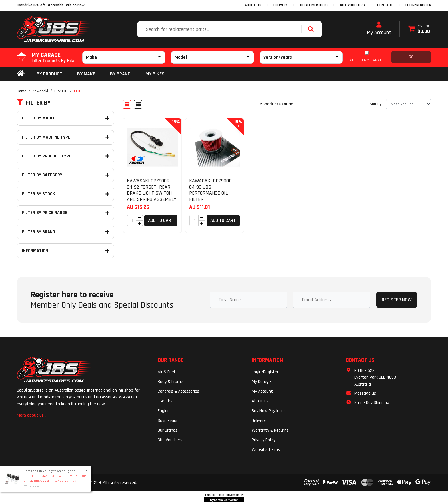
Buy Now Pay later (268, 411)
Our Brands (168, 430)
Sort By (376, 104)
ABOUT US (253, 5)
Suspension (168, 421)
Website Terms (266, 450)
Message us (365, 393)
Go (411, 57)
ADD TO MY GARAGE (367, 60)
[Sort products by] (409, 104)
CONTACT (385, 5)
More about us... (32, 415)
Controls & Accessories (178, 391)
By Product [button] (49, 74)
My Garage (261, 382)
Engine (164, 411)
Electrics (165, 401)
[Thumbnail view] (127, 104)
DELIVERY (281, 5)
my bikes (155, 74)
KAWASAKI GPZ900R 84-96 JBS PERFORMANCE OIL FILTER (210, 190)
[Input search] (220, 29)
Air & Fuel (166, 372)
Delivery (259, 421)
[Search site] (312, 29)
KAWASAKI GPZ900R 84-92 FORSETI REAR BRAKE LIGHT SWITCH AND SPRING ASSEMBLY (152, 190)
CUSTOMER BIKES (314, 5)
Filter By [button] (34, 103)
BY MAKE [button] (86, 74)
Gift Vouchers (170, 440)
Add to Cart (161, 221)
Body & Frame (170, 382)
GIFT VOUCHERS (352, 5)
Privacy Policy (264, 440)
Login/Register (418, 5)
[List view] (138, 104)
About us (260, 401)
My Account (379, 29)
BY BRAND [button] (120, 74)
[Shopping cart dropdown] (420, 29)
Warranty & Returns (270, 430)
